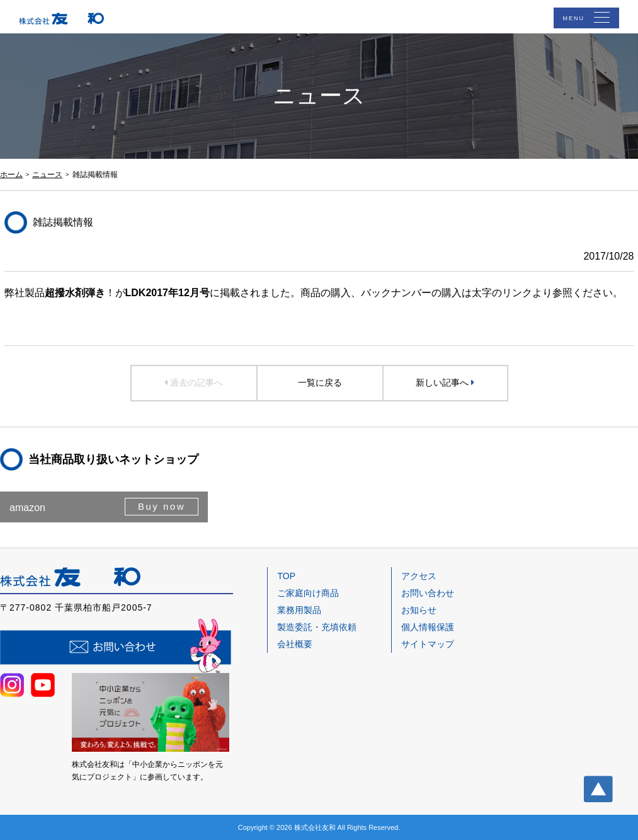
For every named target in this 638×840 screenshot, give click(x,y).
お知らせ (419, 610)
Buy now (162, 506)
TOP (286, 576)
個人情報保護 (428, 627)
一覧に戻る (320, 383)
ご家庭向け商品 (308, 593)
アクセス (419, 576)
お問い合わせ (428, 593)
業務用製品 (299, 610)
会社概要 (295, 644)
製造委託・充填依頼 (317, 627)
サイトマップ (428, 644)
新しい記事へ (445, 383)
